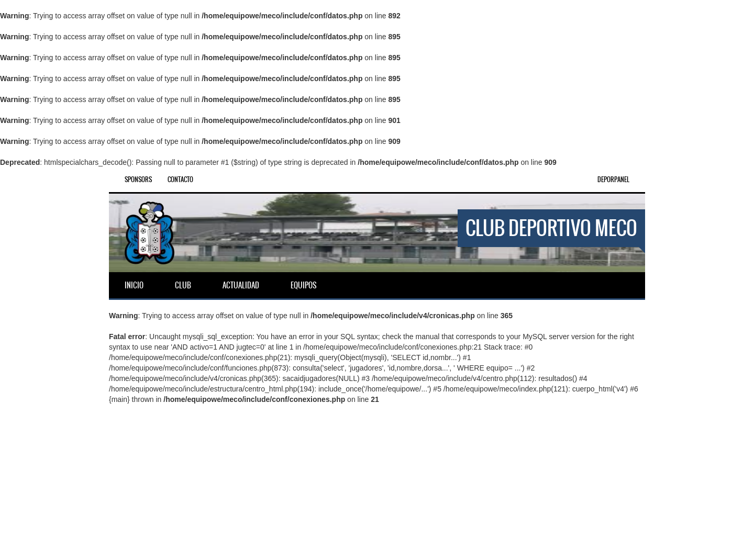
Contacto (180, 180)
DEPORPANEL (613, 180)
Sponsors (138, 180)
